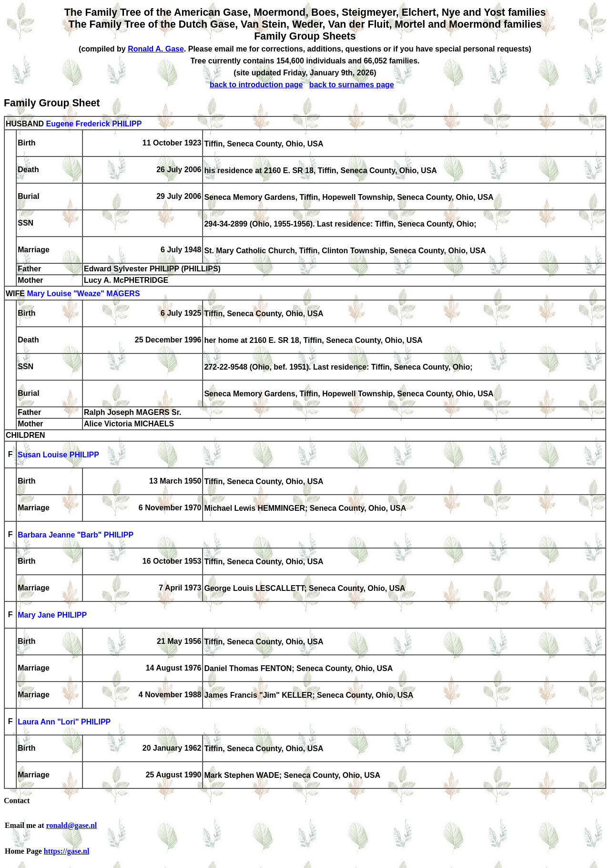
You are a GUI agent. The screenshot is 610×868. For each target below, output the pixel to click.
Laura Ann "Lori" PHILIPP (64, 722)
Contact (17, 801)
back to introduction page (256, 85)
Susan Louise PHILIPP (58, 455)
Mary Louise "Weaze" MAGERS (83, 294)
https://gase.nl (67, 851)
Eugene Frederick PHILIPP (94, 124)
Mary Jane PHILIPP (52, 615)
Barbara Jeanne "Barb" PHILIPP (76, 535)
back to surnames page (352, 85)
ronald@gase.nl (72, 825)
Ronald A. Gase (156, 49)
